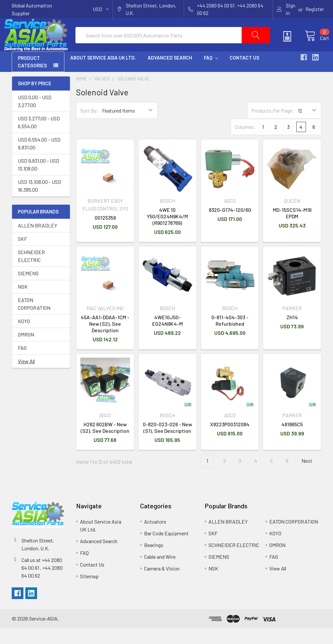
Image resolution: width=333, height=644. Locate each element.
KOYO (24, 337)
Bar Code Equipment (166, 549)
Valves (102, 94)
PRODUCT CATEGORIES (32, 77)
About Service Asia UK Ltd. (103, 73)
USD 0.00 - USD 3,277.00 (35, 117)
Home (81, 94)
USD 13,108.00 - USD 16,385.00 (40, 201)
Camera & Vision (162, 584)
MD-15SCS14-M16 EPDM (292, 229)
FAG (22, 363)
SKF (22, 254)
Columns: (245, 142)
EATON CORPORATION (34, 319)
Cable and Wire (160, 572)
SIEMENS (28, 289)
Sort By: (89, 126)
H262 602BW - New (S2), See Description (105, 443)
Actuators (155, 537)
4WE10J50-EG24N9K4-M (167, 336)
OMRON (26, 350)
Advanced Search (170, 73)
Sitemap (89, 592)
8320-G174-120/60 (230, 225)
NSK (23, 302)
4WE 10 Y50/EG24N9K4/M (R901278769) (167, 232)
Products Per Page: (273, 126)
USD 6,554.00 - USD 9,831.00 (39, 159)
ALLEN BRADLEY (38, 241)
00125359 (105, 233)
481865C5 (292, 440)
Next (311, 477)
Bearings (154, 561)
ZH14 (292, 333)
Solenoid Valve (133, 94)
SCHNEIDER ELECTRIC (31, 272)
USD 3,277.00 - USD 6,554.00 (39, 138)
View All (26, 377)
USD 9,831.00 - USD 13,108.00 (39, 180)
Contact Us (244, 73)
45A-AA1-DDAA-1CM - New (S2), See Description (105, 339)
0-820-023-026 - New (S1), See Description (167, 443)
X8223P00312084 (230, 440)
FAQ (211, 73)
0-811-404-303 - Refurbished (230, 336)
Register (315, 9)
